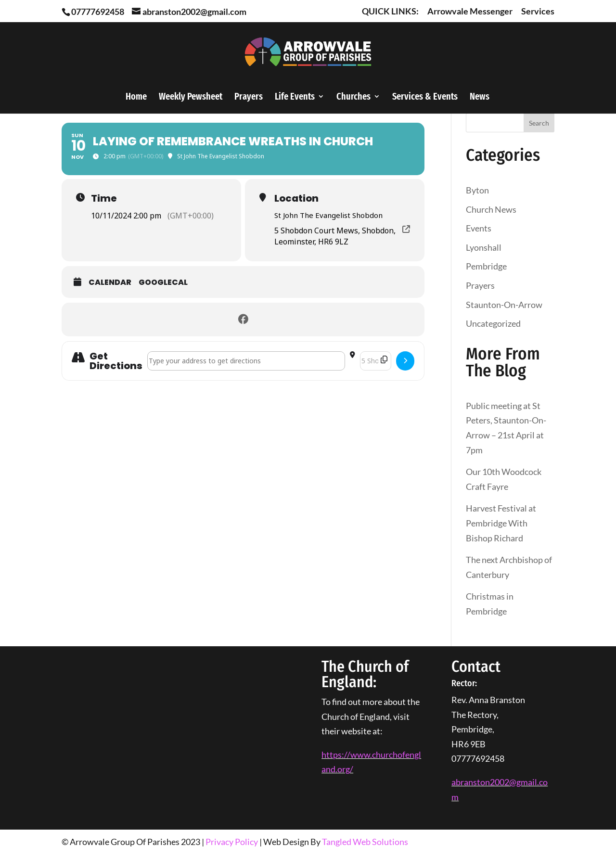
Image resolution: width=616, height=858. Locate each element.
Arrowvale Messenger (470, 12)
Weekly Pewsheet (191, 97)
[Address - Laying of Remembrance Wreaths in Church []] (246, 361)
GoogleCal (163, 282)
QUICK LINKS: (390, 12)
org (344, 769)
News (480, 97)
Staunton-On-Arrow (504, 305)
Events (479, 228)
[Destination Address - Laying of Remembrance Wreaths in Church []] (376, 361)
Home (136, 97)
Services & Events (425, 97)
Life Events (295, 97)
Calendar (110, 282)
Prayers (249, 97)
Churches (353, 97)
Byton (477, 190)
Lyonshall (484, 247)
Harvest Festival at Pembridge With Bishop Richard (501, 523)
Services (538, 12)
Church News (491, 209)
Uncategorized (493, 323)
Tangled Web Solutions (365, 842)
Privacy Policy (232, 842)
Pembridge (486, 266)
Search (539, 123)
